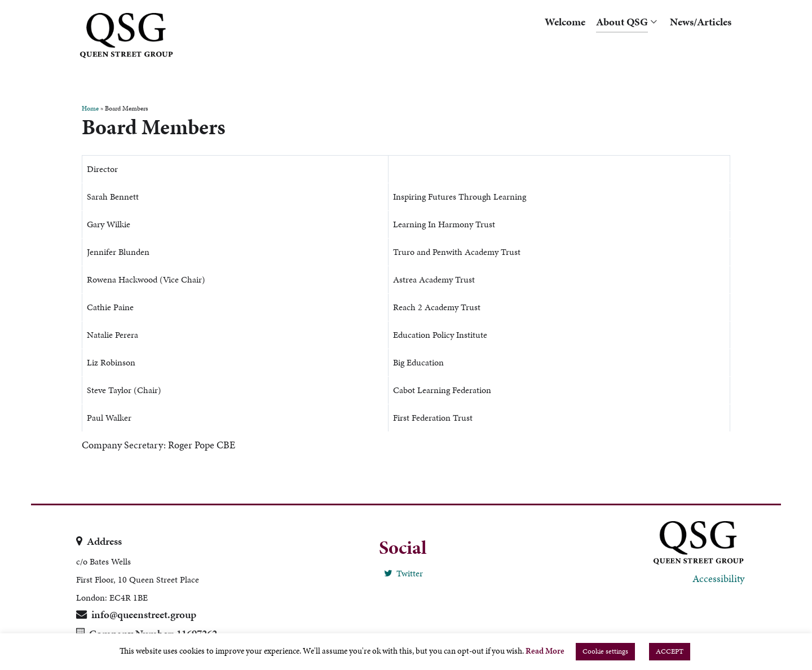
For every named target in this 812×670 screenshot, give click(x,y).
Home (90, 108)
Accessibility (718, 578)
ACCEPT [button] (670, 651)
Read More (545, 651)
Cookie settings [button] (605, 651)
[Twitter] (403, 573)
